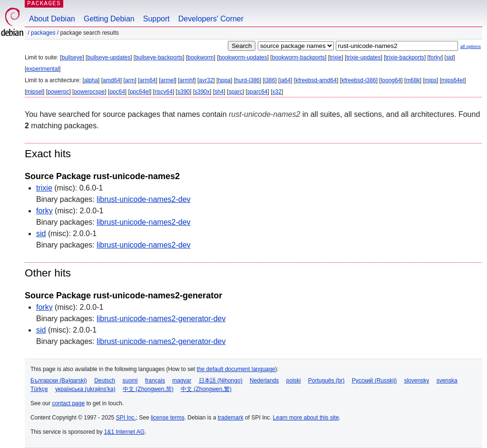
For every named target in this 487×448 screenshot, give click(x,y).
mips (431, 80)
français (155, 381)
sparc (235, 92)
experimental (43, 69)
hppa (224, 80)
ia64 (285, 80)
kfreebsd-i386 (359, 80)
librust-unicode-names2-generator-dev (161, 319)
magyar (182, 381)
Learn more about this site (306, 418)
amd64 (112, 80)
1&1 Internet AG (124, 432)
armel (168, 80)
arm (130, 80)
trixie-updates (363, 57)
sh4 (219, 92)
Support (156, 19)
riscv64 (164, 92)
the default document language (236, 369)
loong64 (391, 80)
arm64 (148, 80)
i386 (270, 80)
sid (450, 57)
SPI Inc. (126, 418)
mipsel (34, 92)
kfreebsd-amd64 (316, 80)
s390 (184, 92)
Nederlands (264, 381)
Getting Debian (109, 19)
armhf (187, 80)
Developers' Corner (211, 19)
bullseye (72, 57)
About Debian (52, 19)
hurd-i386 (248, 80)
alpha (91, 80)
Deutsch (105, 381)
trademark (231, 418)
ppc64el (140, 92)
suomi (130, 381)
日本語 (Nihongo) (221, 381)
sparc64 (258, 92)
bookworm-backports (298, 57)
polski (294, 381)
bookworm (200, 57)
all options (471, 46)
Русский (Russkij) (375, 381)
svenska (447, 381)
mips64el (453, 80)
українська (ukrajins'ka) (85, 389)
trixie (336, 57)
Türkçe (39, 389)
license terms (168, 418)
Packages (43, 33)
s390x (202, 92)
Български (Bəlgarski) (59, 381)
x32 (277, 92)
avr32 (206, 80)
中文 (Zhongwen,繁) (206, 389)
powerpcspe (89, 92)
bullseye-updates (109, 57)
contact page (68, 403)
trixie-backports (405, 57)
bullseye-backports (159, 57)
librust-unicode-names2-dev (143, 199)
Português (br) (326, 381)
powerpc (58, 92)
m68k (413, 80)
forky (435, 57)
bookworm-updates (243, 57)
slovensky (417, 381)
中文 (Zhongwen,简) (148, 389)
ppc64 (117, 92)
